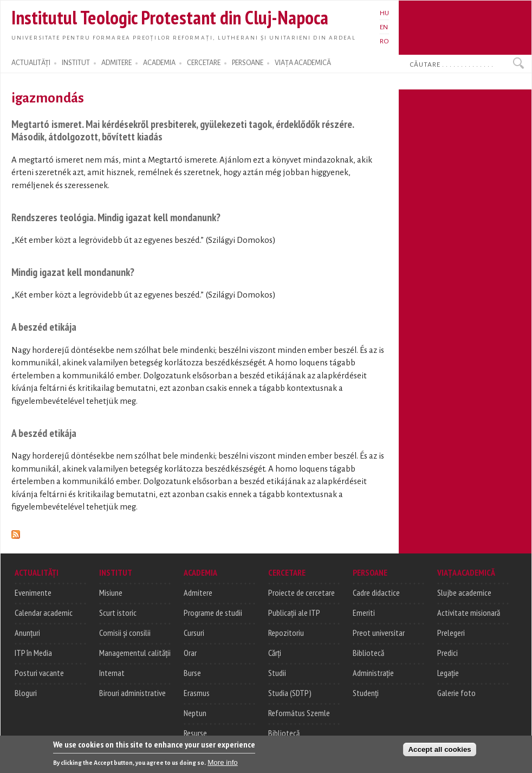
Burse (192, 673)
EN (384, 27)
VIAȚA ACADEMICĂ (303, 63)
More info (223, 768)
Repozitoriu (286, 633)
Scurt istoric (118, 613)
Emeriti (364, 613)
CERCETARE (204, 63)
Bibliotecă (284, 733)
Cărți (275, 653)
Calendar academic (44, 613)
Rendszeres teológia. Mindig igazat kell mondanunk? (116, 217)
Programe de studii (213, 613)
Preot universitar (379, 633)
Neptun (195, 713)
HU (384, 13)
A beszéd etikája (44, 327)
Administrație (373, 673)
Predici (447, 653)
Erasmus (197, 693)
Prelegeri (451, 633)
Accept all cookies (439, 755)
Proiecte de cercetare (301, 592)
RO (384, 41)
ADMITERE (116, 63)
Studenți (366, 693)
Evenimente (33, 592)
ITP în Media (33, 653)
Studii (277, 673)
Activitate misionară (469, 613)
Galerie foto (456, 693)
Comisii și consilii (125, 633)
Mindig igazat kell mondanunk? (73, 272)
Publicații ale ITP (294, 613)
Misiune (111, 592)
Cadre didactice (376, 592)
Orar (190, 653)
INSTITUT (76, 63)
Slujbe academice (464, 592)
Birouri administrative (132, 693)
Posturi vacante (39, 673)
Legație (448, 673)
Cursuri (194, 633)
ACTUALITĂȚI (31, 63)
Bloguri (26, 693)
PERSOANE (248, 63)
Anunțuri (27, 633)
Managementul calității (135, 653)
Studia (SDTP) (290, 693)
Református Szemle (299, 713)
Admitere (198, 592)
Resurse (195, 733)
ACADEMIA (159, 63)
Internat (112, 673)
